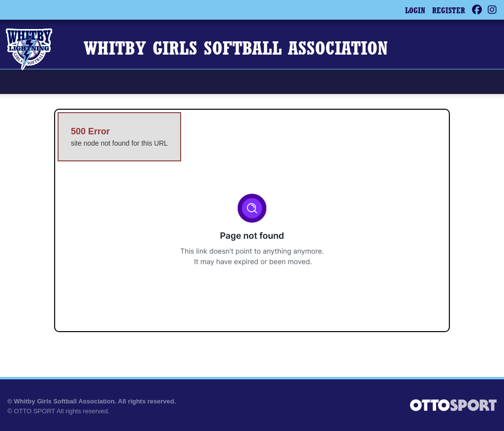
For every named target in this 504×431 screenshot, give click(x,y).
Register (449, 11)
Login (415, 11)
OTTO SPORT (34, 411)
